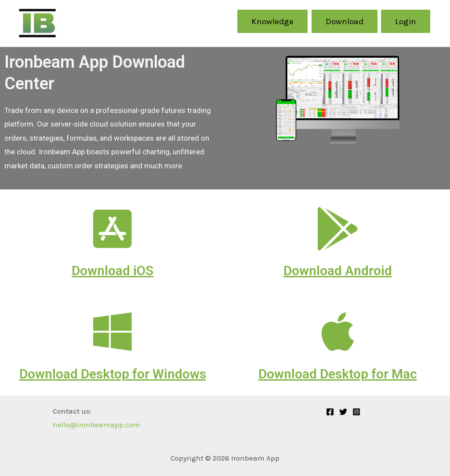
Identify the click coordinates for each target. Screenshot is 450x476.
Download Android (338, 271)
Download (345, 21)
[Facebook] (330, 412)
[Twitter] (343, 412)
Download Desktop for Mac (338, 374)
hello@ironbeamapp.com (96, 425)
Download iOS (112, 271)
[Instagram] (356, 412)
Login (406, 21)
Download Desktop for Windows (113, 374)
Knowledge (272, 21)
